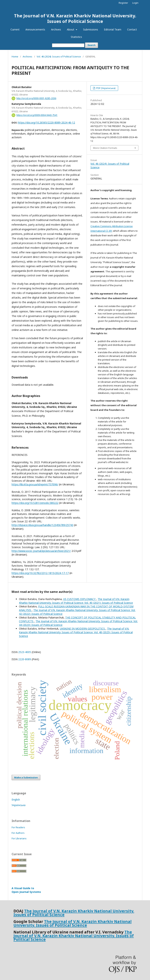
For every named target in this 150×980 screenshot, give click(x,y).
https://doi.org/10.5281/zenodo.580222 (35, 503)
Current (15, 29)
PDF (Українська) (106, 88)
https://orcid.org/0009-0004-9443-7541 (37, 115)
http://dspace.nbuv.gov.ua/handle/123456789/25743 (42, 525)
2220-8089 (25, 659)
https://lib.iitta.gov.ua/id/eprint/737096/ (35, 484)
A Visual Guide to (26, 890)
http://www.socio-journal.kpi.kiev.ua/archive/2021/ (41, 551)
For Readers (18, 827)
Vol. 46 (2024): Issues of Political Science (59, 56)
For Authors (18, 833)
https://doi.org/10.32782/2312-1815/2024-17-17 (40, 573)
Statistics (76, 37)
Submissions (91, 29)
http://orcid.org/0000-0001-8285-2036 (36, 98)
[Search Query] (68, 45)
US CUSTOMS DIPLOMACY (80, 599)
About (71, 29)
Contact (132, 29)
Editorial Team (113, 29)
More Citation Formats (105, 148)
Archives (56, 29)
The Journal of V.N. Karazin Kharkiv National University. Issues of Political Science (75, 18)
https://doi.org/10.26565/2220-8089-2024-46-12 (46, 122)
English (16, 800)
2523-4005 (25, 652)
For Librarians (19, 838)
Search (91, 45)
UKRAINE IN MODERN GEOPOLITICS (83, 629)
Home (15, 56)
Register (123, 3)
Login (135, 3)
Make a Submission (26, 777)
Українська (19, 805)
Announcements (35, 29)
